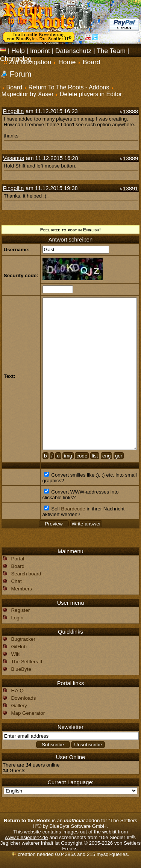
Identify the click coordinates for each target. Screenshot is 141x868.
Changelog (16, 59)
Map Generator (28, 713)
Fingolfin (13, 111)
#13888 (129, 112)
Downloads (23, 698)
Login (17, 618)
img (68, 456)
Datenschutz (73, 51)
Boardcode (73, 509)
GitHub (19, 647)
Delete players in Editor (91, 94)
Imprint (40, 51)
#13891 (129, 189)
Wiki (16, 654)
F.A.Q (17, 691)
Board (14, 87)
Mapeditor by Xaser (28, 94)
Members (21, 589)
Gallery (19, 706)
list (95, 456)
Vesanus (14, 158)
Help (18, 51)
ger (119, 456)
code (82, 456)
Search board (26, 574)
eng (106, 456)
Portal (17, 559)
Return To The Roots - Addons (69, 87)
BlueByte (21, 669)
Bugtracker (23, 639)
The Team (111, 51)
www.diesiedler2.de (27, 837)
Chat (16, 581)
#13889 (129, 159)
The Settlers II (27, 662)
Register (20, 610)
